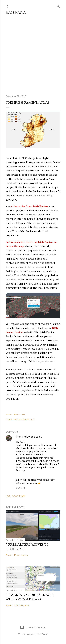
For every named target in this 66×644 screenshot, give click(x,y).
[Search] (58, 6)
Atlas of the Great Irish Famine (29, 206)
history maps (20, 419)
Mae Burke (42, 634)
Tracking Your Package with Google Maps (29, 597)
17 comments (21, 555)
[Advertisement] (33, 53)
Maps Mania (16, 12)
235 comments (22, 605)
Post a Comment (16, 496)
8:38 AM (21, 488)
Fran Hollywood (26, 437)
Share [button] (9, 414)
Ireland (31, 419)
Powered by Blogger (33, 627)
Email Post (20, 414)
